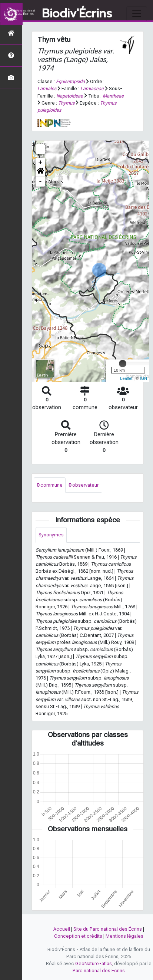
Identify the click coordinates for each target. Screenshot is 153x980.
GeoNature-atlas (94, 963)
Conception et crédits (78, 936)
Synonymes (51, 535)
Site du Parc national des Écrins (108, 929)
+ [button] (41, 162)
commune (50, 485)
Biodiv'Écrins (77, 14)
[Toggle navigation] (137, 14)
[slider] (123, 364)
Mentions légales (124, 936)
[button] (40, 172)
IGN (143, 378)
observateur (84, 485)
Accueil (62, 929)
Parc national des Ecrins (99, 971)
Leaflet (126, 378)
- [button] (41, 182)
